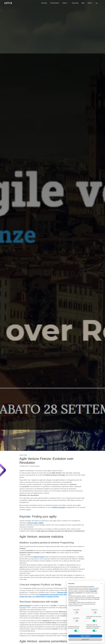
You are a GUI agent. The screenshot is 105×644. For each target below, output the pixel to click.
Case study (75, 3)
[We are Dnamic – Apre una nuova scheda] (3, 470)
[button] (102, 584)
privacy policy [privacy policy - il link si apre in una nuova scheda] (95, 588)
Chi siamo (44, 3)
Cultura (64, 3)
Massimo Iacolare (64, 592)
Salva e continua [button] (85, 636)
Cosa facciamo (55, 3)
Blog (83, 3)
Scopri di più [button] (85, 640)
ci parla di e (35, 523)
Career (90, 3)
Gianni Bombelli (25, 606)
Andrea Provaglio (59, 507)
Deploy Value (23, 455)
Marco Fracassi (39, 557)
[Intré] (8, 3)
